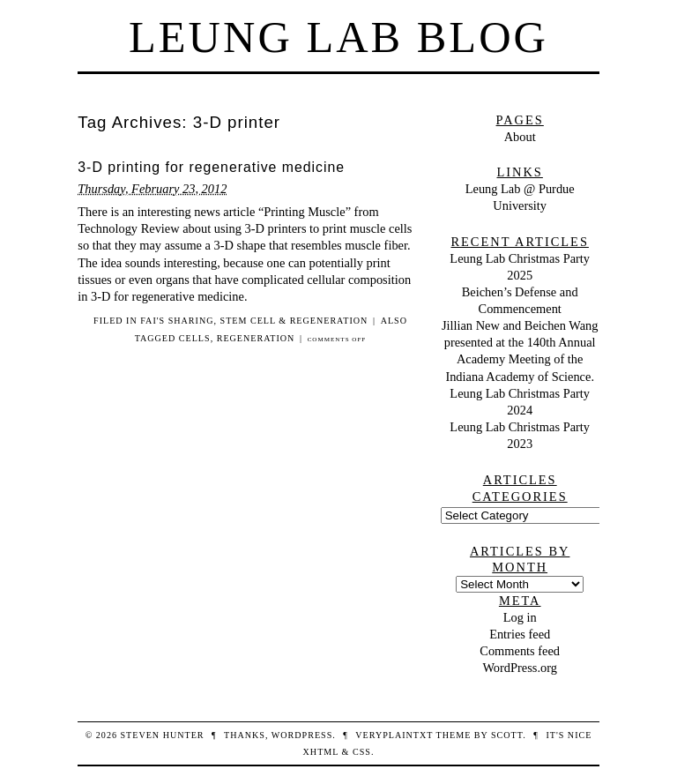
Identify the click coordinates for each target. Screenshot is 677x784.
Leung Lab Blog (338, 37)
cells (195, 338)
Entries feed (520, 634)
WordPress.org (520, 668)
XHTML (321, 752)
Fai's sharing (177, 321)
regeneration (256, 338)
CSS (362, 752)
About (520, 137)
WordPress (302, 735)
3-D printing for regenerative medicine (211, 167)
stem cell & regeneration (294, 321)
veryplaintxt (394, 735)
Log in (520, 617)
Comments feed (520, 651)
